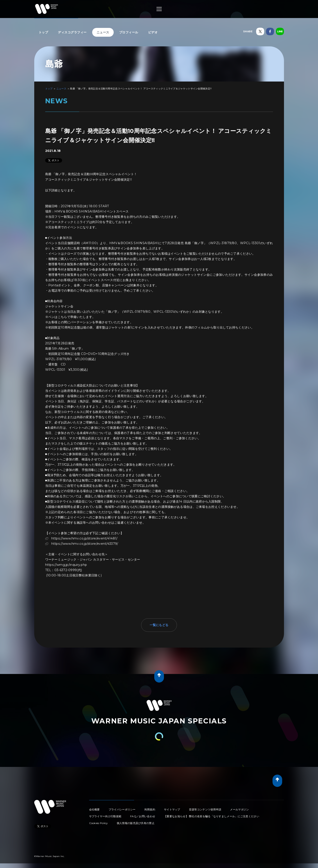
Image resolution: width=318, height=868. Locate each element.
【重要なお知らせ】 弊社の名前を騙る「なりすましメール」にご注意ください (212, 816)
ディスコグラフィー (72, 32)
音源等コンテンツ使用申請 (205, 809)
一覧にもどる (159, 625)
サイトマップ (172, 809)
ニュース (103, 32)
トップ (43, 32)
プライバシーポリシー (122, 809)
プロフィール (129, 32)
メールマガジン (239, 809)
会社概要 (94, 809)
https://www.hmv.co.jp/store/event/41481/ (84, 538)
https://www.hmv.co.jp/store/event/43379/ (85, 544)
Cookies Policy (99, 823)
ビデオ (153, 32)
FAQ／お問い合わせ (143, 816)
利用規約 (150, 809)
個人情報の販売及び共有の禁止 (136, 823)
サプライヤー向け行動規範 (105, 816)
